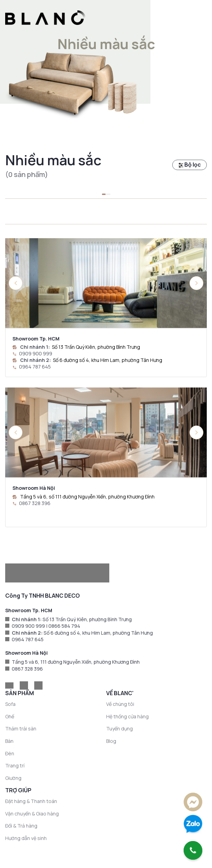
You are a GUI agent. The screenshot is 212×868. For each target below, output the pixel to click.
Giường (13, 778)
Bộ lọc (190, 165)
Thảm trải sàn (21, 729)
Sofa (10, 704)
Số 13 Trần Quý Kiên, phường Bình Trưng (96, 347)
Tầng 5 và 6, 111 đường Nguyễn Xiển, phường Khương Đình (76, 662)
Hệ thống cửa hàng (127, 716)
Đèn (10, 753)
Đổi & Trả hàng (21, 826)
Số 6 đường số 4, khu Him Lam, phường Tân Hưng (108, 360)
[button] (196, 283)
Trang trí (15, 766)
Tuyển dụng (119, 729)
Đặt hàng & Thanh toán (31, 801)
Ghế (10, 716)
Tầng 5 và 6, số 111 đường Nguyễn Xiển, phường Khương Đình (87, 497)
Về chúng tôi (120, 704)
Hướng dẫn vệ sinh (26, 838)
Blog (111, 741)
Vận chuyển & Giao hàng (32, 814)
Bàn (9, 741)
